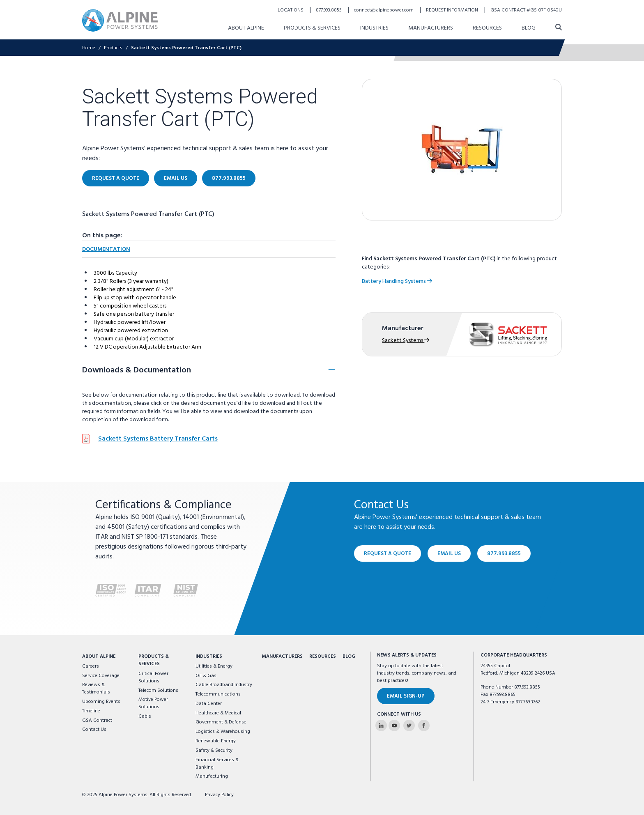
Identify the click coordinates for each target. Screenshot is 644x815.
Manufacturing (212, 776)
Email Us (449, 554)
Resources (323, 657)
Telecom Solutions (158, 691)
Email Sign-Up (406, 696)
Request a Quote (388, 554)
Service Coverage (101, 676)
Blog (349, 657)
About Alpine (99, 657)
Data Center (209, 704)
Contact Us (94, 730)
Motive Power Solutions (153, 703)
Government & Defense (221, 722)
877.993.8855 (504, 554)
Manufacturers (282, 657)
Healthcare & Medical (218, 713)
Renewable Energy (216, 741)
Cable (145, 716)
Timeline (91, 711)
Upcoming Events (101, 702)
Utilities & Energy (214, 666)
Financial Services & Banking (217, 764)
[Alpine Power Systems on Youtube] (394, 725)
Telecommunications (218, 694)
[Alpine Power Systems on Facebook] (424, 725)
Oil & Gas (206, 676)
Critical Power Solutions (153, 677)
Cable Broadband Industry (224, 685)
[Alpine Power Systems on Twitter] (409, 725)
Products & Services (154, 660)
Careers (91, 666)
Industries (209, 657)
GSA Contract (97, 721)
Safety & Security (214, 751)
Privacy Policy (219, 795)
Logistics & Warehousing (223, 732)
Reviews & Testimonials (96, 689)
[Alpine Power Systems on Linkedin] (381, 725)
